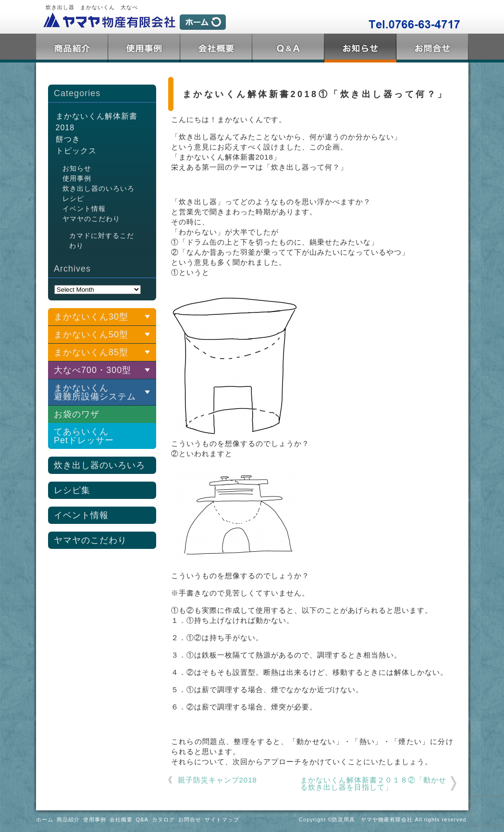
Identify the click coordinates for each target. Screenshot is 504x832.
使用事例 (144, 48)
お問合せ (432, 48)
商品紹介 (72, 48)
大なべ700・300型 (92, 370)
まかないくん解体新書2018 (97, 122)
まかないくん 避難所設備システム (95, 392)
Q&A (288, 48)
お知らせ (77, 168)
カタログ (163, 820)
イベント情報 (84, 209)
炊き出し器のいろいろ (98, 188)
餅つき (68, 139)
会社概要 (216, 48)
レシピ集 (72, 490)
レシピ (73, 199)
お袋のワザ (77, 414)
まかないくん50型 (91, 335)
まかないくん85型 (91, 352)
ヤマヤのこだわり (91, 219)
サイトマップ (222, 820)
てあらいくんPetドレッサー (84, 436)
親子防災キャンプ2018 (217, 780)
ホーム (45, 820)
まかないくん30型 (91, 317)
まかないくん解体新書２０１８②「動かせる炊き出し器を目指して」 (373, 783)
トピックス (360, 48)
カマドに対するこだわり (102, 241)
